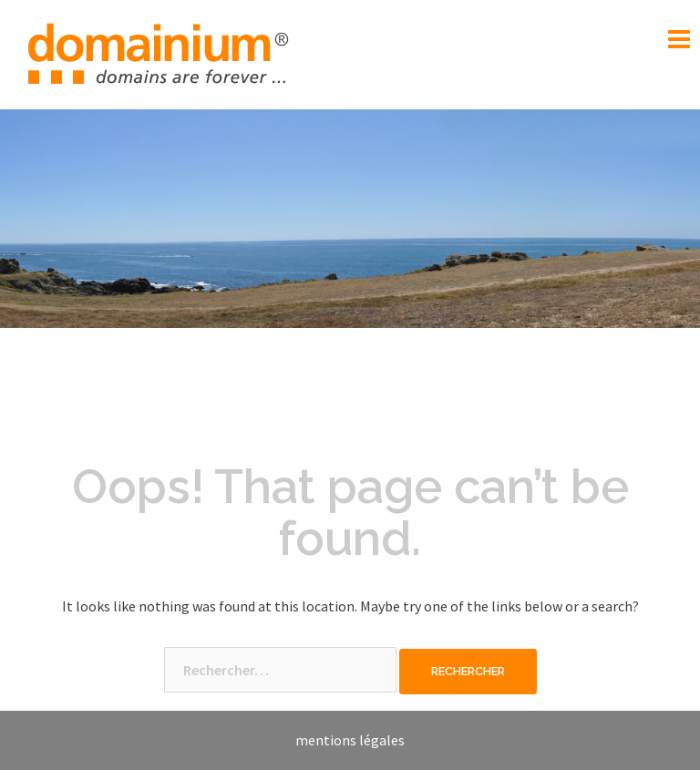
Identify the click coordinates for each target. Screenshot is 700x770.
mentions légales (350, 740)
